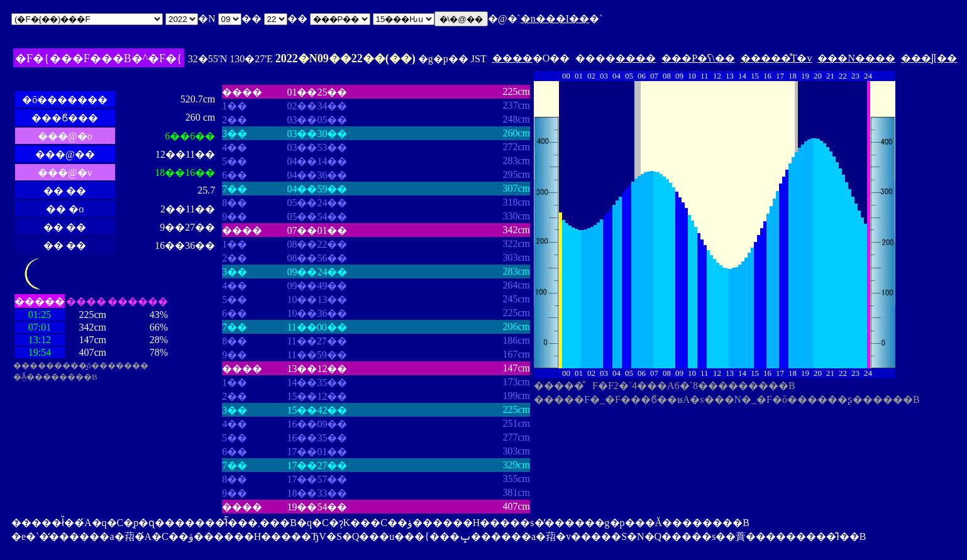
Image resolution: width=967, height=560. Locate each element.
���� (512, 58)
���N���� (856, 58)
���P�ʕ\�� (698, 58)
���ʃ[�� (929, 58)
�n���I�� (555, 19)
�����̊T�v (776, 58)
